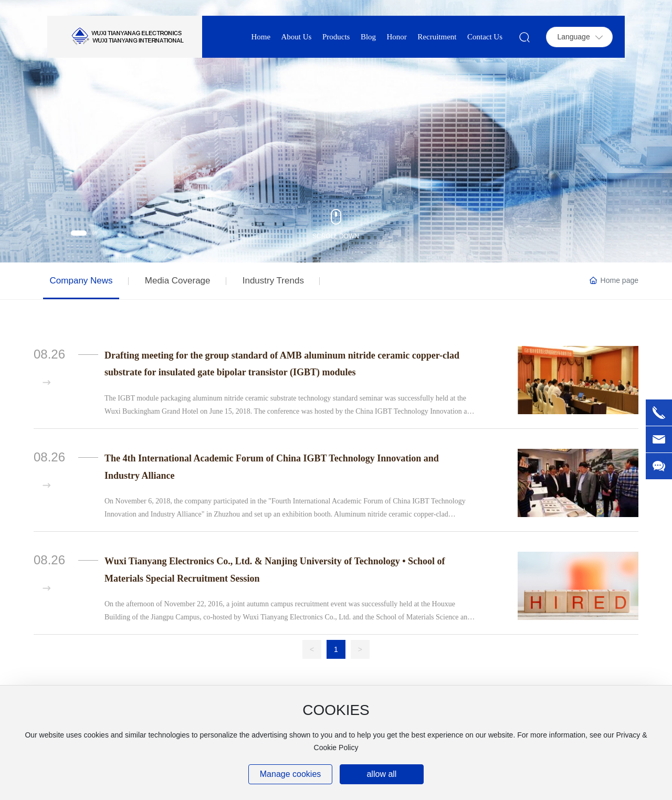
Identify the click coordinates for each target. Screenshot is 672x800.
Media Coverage (178, 281)
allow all (381, 774)
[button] (79, 233)
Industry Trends (273, 281)
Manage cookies (291, 774)
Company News (81, 281)
